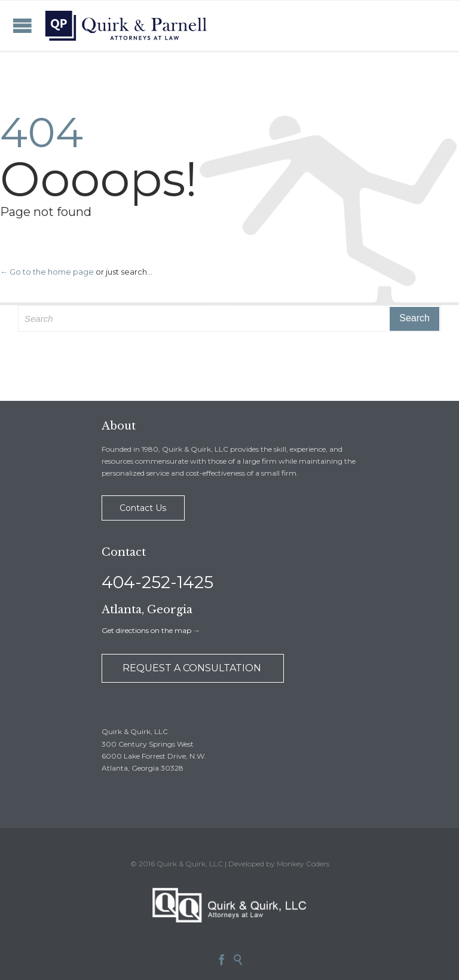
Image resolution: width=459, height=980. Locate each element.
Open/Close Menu (22, 25)
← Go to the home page (47, 272)
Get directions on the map (146, 630)
